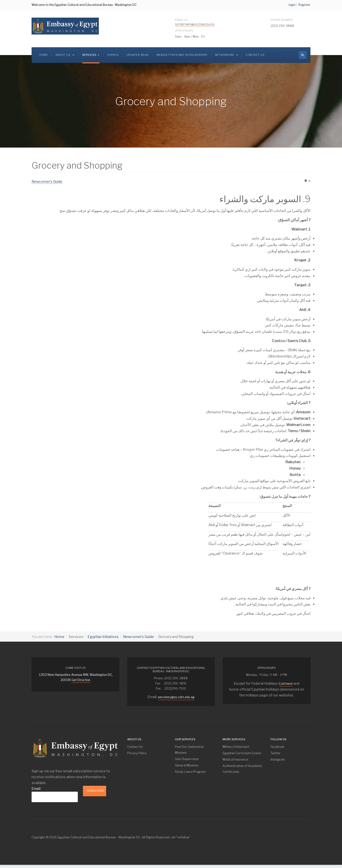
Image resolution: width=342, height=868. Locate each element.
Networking (227, 55)
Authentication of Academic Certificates (242, 769)
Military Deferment (236, 747)
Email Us (195, 22)
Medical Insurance (235, 759)
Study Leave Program (190, 772)
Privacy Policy (137, 753)
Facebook (277, 747)
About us (65, 55)
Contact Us (255, 55)
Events (113, 55)
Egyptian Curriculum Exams (242, 753)
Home (44, 55)
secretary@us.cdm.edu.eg (195, 24)
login (292, 5)
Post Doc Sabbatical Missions (189, 750)
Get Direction (81, 680)
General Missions (187, 765)
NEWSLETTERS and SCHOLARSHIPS (182, 55)
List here (286, 684)
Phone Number (282, 20)
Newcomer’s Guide (138, 637)
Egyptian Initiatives (103, 637)
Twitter (276, 753)
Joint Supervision (187, 759)
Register (304, 5)
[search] (303, 55)
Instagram (278, 759)
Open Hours (184, 31)
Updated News (138, 55)
